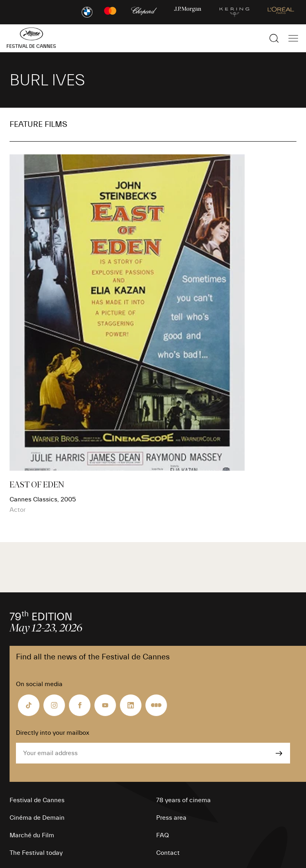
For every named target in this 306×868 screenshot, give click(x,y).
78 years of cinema (183, 800)
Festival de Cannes (37, 800)
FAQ (163, 835)
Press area (171, 818)
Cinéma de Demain (37, 818)
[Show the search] (274, 38)
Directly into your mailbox (53, 733)
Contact (168, 853)
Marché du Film (32, 835)
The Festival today (36, 853)
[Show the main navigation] (293, 38)
